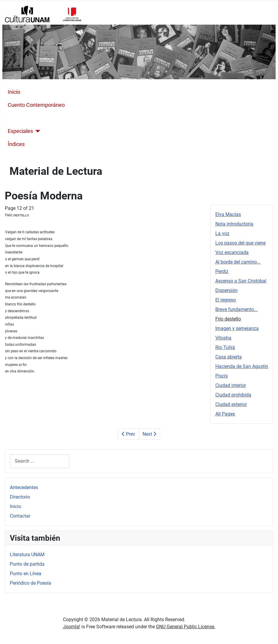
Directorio (20, 497)
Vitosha (223, 338)
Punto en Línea (26, 574)
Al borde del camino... (238, 262)
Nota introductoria (234, 224)
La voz (222, 233)
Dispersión (226, 290)
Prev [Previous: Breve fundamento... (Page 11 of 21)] (128, 434)
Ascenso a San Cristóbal (241, 281)
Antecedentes (24, 487)
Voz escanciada (232, 252)
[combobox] (40, 461)
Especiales (20, 131)
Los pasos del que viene (240, 243)
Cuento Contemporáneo (36, 105)
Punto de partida (27, 564)
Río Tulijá (225, 347)
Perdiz (222, 271)
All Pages (225, 414)
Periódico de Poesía (30, 583)
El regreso (226, 300)
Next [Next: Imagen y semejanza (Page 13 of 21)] (149, 434)
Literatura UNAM (27, 555)
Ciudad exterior (231, 404)
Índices (16, 144)
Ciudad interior (231, 385)
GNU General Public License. (186, 627)
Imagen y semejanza (237, 328)
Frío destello (228, 319)
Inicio (14, 92)
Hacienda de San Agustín (242, 366)
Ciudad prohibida (233, 395)
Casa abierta (229, 357)
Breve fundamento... (236, 309)
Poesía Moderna (27, 118)
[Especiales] (37, 131)
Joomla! (72, 627)
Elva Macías (228, 214)
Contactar (20, 516)
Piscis (222, 376)
